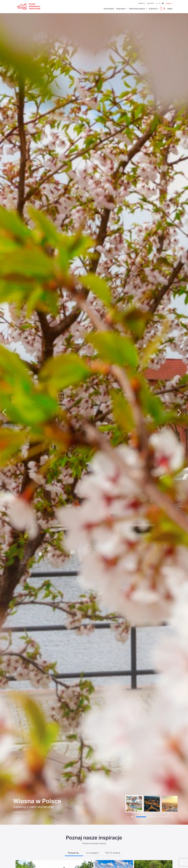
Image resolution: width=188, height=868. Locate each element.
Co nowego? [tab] (92, 853)
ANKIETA (141, 3)
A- (157, 3)
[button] (181, 412)
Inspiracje (120, 9)
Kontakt (151, 3)
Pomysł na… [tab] (74, 853)
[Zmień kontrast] (163, 3)
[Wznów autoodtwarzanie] (132, 817)
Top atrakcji (109, 9)
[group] (134, 804)
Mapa (170, 9)
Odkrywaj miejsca (137, 9)
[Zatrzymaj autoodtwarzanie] (128, 817)
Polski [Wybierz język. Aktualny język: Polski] (169, 3)
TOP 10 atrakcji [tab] (112, 853)
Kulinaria (153, 9)
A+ (160, 3)
